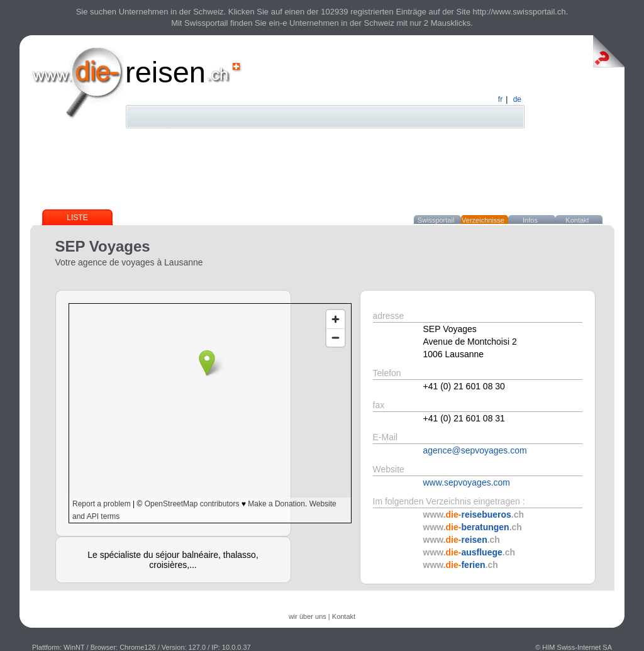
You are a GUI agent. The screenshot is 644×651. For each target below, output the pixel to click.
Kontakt (577, 220)
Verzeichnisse (483, 220)
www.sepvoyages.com (467, 482)
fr (500, 99)
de (517, 99)
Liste (77, 218)
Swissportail (436, 220)
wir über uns (308, 616)
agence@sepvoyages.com (475, 450)
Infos (530, 220)
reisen (165, 72)
